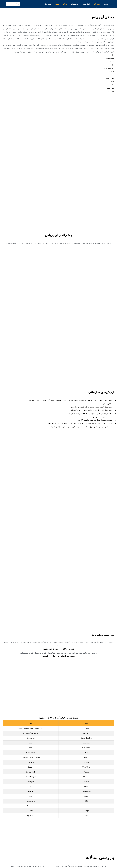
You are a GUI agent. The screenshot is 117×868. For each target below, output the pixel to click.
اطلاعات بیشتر (109, 853)
